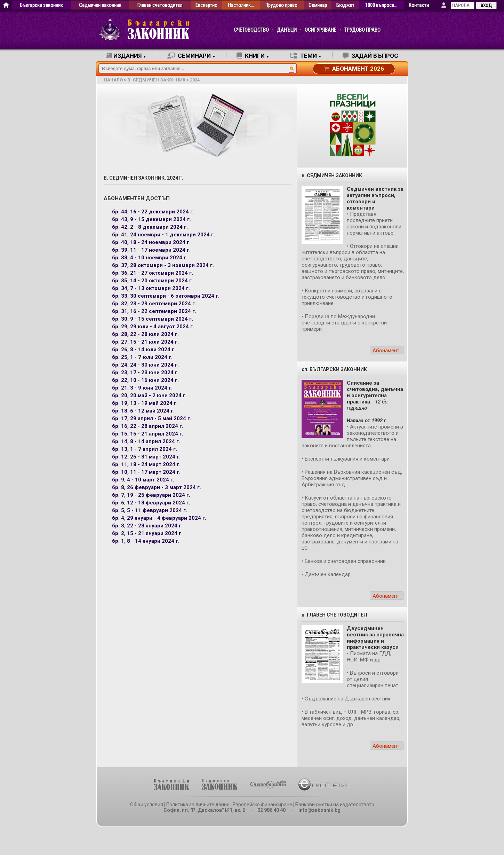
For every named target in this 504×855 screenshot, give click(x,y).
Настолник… (241, 5)
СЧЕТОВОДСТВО (251, 30)
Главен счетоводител (160, 5)
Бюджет (345, 5)
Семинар (318, 5)
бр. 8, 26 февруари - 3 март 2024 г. (157, 487)
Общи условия (147, 805)
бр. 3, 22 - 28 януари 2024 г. (147, 526)
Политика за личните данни (198, 805)
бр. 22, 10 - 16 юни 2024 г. (145, 380)
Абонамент (386, 351)
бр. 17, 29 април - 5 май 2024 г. (152, 418)
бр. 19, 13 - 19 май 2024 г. (145, 403)
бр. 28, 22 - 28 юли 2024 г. (145, 334)
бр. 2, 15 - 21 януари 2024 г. (147, 533)
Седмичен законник (100, 5)
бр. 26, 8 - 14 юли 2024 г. (144, 350)
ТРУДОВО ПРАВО (362, 30)
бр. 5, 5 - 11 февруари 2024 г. (150, 510)
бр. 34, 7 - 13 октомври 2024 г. (151, 288)
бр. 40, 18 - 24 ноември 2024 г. (151, 242)
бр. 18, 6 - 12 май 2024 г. (143, 411)
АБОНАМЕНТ (354, 69)
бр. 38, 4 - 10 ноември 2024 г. (150, 258)
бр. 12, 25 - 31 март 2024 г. (146, 457)
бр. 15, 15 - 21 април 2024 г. (148, 434)
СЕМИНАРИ (191, 56)
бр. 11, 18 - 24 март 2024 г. (146, 464)
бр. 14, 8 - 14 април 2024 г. (146, 441)
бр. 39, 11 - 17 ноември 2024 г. (151, 250)
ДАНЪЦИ (287, 30)
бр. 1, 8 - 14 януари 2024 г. (146, 541)
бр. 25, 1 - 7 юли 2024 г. (142, 357)
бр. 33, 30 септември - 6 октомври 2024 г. (166, 296)
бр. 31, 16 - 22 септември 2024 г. (154, 311)
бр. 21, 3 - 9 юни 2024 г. (142, 388)
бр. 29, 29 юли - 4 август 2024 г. (153, 327)
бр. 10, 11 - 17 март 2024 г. (146, 472)
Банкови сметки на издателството (335, 805)
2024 (195, 80)
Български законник (41, 5)
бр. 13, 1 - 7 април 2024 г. (145, 449)
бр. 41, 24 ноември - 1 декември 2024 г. (163, 235)
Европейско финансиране (262, 805)
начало (113, 80)
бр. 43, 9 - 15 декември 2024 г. (151, 219)
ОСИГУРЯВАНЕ (321, 30)
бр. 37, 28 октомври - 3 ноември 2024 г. (163, 265)
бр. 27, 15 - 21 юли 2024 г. (145, 342)
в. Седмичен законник (156, 80)
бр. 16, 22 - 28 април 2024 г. (148, 426)
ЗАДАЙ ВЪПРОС (370, 56)
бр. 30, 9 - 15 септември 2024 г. (153, 319)
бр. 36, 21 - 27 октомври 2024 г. (153, 273)
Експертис (206, 5)
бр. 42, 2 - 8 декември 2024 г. (150, 227)
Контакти (419, 5)
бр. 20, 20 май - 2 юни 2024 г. (149, 395)
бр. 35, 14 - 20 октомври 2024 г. (153, 281)
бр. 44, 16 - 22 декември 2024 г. (153, 212)
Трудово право (282, 5)
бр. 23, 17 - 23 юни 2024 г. (145, 372)
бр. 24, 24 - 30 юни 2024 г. (145, 365)
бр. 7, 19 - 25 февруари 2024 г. (151, 495)
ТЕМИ (306, 56)
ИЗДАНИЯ (126, 56)
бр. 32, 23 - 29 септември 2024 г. (154, 304)
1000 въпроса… (381, 5)
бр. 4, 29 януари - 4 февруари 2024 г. (159, 518)
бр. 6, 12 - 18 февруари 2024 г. (151, 503)
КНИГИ (253, 56)
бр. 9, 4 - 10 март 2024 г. (143, 480)
